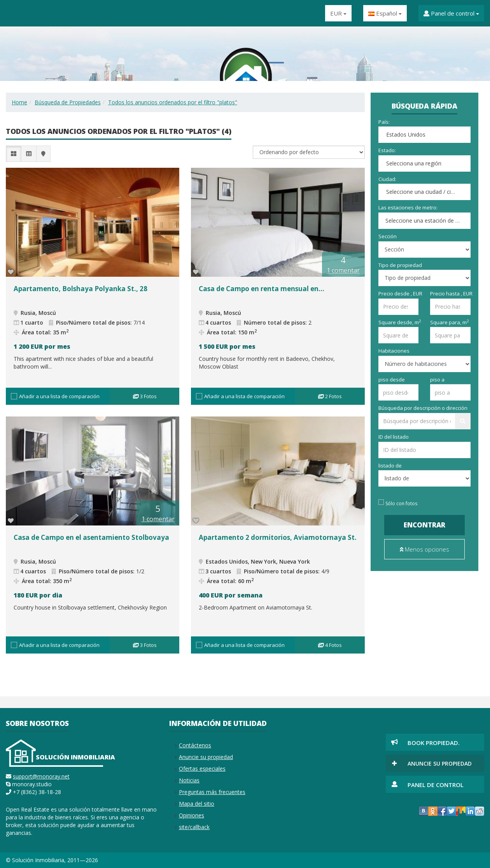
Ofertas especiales (202, 769)
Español (385, 13)
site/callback (194, 827)
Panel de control (451, 13)
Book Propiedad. (434, 743)
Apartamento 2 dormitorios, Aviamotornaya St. (278, 537)
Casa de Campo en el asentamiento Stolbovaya (91, 537)
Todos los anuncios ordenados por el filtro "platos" (173, 102)
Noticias (189, 780)
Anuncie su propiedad (206, 757)
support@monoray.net (41, 776)
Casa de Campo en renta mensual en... (262, 289)
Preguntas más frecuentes (212, 792)
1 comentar (343, 270)
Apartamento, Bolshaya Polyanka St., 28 (80, 289)
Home (19, 102)
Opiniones (192, 815)
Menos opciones (424, 549)
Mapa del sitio (197, 804)
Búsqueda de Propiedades (68, 102)
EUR (338, 13)
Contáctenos (195, 745)
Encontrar (424, 525)
